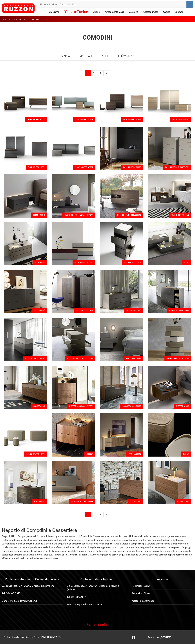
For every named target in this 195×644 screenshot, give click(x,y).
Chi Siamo (54, 12)
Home (4, 19)
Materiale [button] (86, 56)
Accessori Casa (151, 12)
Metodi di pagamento (143, 601)
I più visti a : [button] (126, 56)
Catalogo (134, 12)
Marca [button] (66, 56)
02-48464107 (78, 597)
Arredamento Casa (114, 12)
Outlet (166, 12)
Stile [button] (105, 56)
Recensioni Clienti (141, 586)
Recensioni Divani (141, 593)
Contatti (179, 12)
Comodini (34, 19)
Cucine (96, 12)
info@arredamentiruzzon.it (23, 601)
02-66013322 (13, 593)
